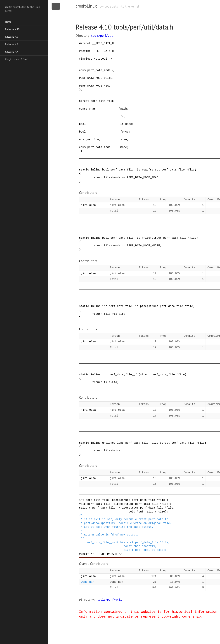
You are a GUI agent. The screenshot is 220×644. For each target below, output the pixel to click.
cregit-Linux (86, 6)
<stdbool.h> (103, 59)
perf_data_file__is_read (129, 170)
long (97, 140)
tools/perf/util (102, 36)
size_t (152, 512)
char (92, 109)
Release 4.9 (12, 37)
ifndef (86, 43)
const (83, 109)
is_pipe (126, 124)
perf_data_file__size (142, 443)
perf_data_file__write (110, 508)
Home (8, 22)
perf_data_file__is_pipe (128, 306)
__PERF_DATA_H (103, 43)
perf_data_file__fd (124, 375)
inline (96, 170)
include (87, 59)
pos (138, 550)
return (97, 178)
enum (82, 70)
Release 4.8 (12, 44)
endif (85, 554)
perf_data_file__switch (104, 543)
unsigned (86, 140)
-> (112, 178)
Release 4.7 (12, 52)
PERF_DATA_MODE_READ (95, 86)
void (82, 504)
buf (141, 512)
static (84, 170)
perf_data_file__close (105, 504)
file (191, 170)
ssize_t (85, 508)
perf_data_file (102, 101)
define (86, 51)
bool (82, 124)
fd (122, 117)
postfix (149, 546)
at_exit (157, 550)
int (82, 117)
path (124, 109)
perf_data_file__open (102, 500)
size (124, 140)
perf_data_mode (99, 70)
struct (84, 101)
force (124, 132)
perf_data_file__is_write (130, 238)
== (124, 178)
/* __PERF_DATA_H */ (106, 554)
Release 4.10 (12, 29)
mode (124, 147)
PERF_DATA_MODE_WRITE (96, 78)
